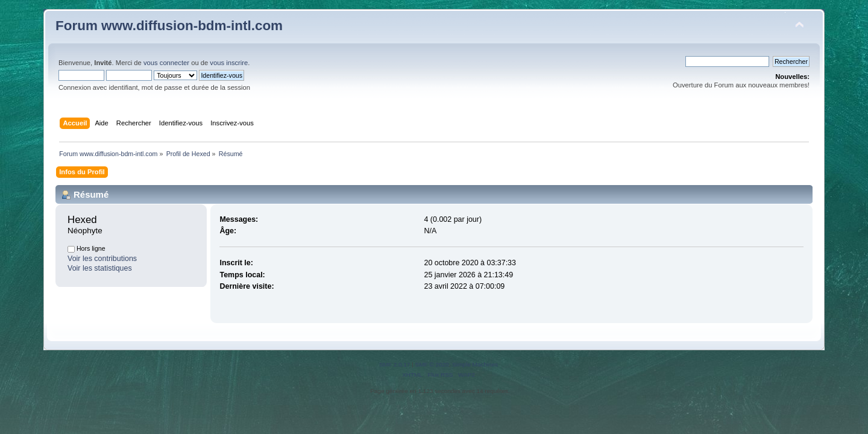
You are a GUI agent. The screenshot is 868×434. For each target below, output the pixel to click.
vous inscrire (229, 63)
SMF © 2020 (432, 364)
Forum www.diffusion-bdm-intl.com (169, 26)
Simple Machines (475, 364)
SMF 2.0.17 (395, 364)
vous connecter (166, 63)
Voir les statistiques (100, 268)
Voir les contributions (102, 259)
